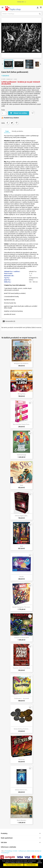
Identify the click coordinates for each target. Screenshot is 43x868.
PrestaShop (8, 851)
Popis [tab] (7, 131)
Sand (21, 485)
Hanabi (21, 577)
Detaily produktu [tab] (17, 131)
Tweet (12, 123)
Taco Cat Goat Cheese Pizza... (21, 424)
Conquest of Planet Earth (22, 637)
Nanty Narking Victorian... (22, 729)
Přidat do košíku (19, 113)
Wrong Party (22, 394)
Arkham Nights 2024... (22, 516)
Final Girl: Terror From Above (21, 668)
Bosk (22, 546)
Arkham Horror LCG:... (21, 790)
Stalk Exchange (22, 455)
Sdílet (7, 123)
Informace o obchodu (8, 847)
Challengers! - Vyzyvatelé (22, 698)
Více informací (39, 862)
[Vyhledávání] (21, 14)
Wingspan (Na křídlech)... (22, 363)
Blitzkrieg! (22, 759)
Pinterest (17, 123)
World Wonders (21, 820)
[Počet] (3, 113)
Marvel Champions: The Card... (22, 607)
